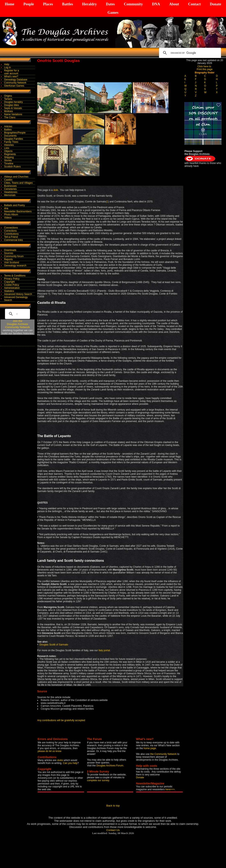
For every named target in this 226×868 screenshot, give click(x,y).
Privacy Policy (12, 279)
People (29, 4)
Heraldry (89, 4)
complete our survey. (98, 780)
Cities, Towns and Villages (18, 183)
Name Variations (13, 114)
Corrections (10, 231)
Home (10, 4)
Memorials (10, 195)
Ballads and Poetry (14, 205)
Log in (8, 67)
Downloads (10, 250)
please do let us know (49, 751)
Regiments (10, 154)
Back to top (113, 806)
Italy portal (104, 650)
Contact (194, 4)
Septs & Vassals (13, 108)
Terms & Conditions (15, 276)
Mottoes (9, 111)
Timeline (9, 164)
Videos (8, 218)
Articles (8, 126)
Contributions (11, 234)
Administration (12, 288)
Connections (11, 228)
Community (133, 4)
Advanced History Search (18, 294)
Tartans (8, 99)
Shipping (9, 157)
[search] (189, 53)
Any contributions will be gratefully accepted (61, 720)
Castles (8, 180)
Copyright (9, 282)
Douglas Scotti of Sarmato (54, 645)
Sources (9, 253)
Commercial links (13, 240)
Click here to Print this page (205, 68)
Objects (8, 151)
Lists (7, 148)
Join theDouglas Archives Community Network (17, 324)
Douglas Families (14, 139)
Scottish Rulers (12, 167)
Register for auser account (12, 72)
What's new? (11, 77)
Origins (8, 96)
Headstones (11, 192)
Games (113, 13)
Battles (68, 4)
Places (48, 4)
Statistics (9, 291)
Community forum (14, 256)
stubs (60, 760)
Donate (215, 4)
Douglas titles (12, 105)
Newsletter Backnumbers (18, 211)
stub (56, 190)
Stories (8, 160)
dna (6, 208)
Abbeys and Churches (16, 177)
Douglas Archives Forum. (110, 766)
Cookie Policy (12, 285)
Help (7, 64)
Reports (8, 259)
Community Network (15, 83)
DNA (156, 4)
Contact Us (113, 830)
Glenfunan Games (14, 86)
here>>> (170, 789)
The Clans (10, 117)
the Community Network (164, 754)
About (174, 4)
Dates (110, 4)
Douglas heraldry (13, 102)
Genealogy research (15, 266)
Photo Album (11, 215)
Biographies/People (15, 133)
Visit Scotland (12, 262)
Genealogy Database (16, 80)
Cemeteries (10, 189)
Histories (9, 145)
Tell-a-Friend (11, 237)
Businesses (10, 186)
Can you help (70, 763)
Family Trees (11, 142)
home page (150, 748)
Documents (10, 136)
